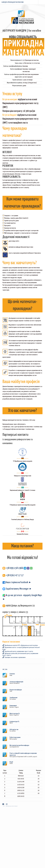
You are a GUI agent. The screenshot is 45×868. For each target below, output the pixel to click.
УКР (3, 670)
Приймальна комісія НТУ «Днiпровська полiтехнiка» (20, 645)
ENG (6, 670)
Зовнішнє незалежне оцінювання (14, 657)
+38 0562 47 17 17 (13, 575)
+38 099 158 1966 (13, 568)
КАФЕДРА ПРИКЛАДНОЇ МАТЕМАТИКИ (13, 2)
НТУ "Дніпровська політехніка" (11, 806)
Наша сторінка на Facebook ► (17, 582)
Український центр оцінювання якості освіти (18, 651)
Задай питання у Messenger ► (17, 589)
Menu (42, 2)
